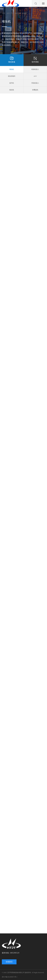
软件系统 (35, 60)
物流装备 (12, 60)
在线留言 (9, 962)
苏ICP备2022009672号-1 (10, 977)
